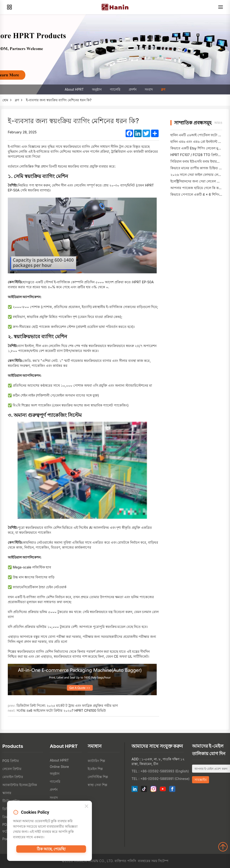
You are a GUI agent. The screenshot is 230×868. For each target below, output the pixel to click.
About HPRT (74, 89)
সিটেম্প (163, 861)
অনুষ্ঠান (97, 89)
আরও (218, 123)
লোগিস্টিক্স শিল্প (98, 777)
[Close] (86, 808)
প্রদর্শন (133, 89)
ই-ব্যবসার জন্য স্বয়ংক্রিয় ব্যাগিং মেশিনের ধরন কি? (59, 100)
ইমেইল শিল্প (95, 769)
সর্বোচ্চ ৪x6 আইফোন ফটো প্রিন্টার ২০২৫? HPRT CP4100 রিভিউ (61, 710)
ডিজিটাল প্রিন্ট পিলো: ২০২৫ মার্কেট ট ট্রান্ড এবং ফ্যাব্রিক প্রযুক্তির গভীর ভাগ (67, 705)
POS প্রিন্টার (11, 761)
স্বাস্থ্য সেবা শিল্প (97, 785)
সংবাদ (149, 89)
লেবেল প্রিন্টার (12, 769)
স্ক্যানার (7, 793)
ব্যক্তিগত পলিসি (125, 861)
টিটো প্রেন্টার (11, 801)
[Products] (9, 7)
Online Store (59, 767)
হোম (5, 100)
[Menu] (221, 7)
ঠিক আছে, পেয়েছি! (51, 851)
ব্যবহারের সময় (148, 861)
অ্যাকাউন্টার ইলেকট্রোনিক (20, 785)
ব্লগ (163, 89)
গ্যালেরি (115, 89)
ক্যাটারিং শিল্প (96, 761)
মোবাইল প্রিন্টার (13, 777)
